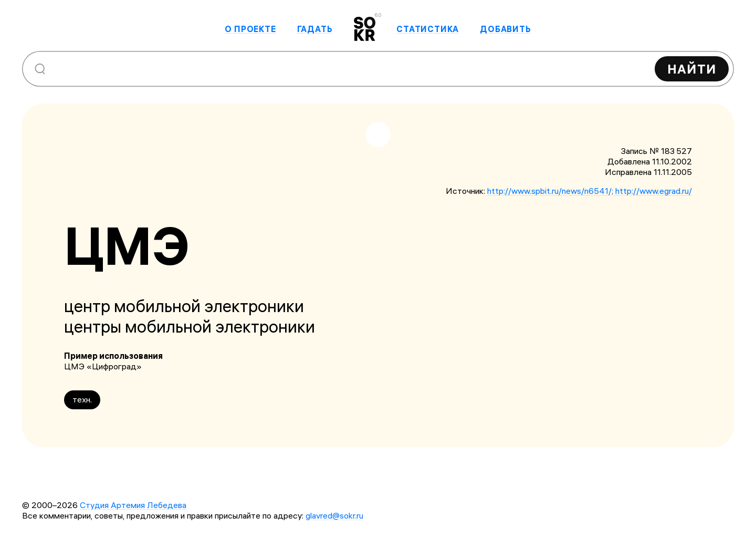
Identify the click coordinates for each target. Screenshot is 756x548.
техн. (82, 399)
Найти (692, 69)
